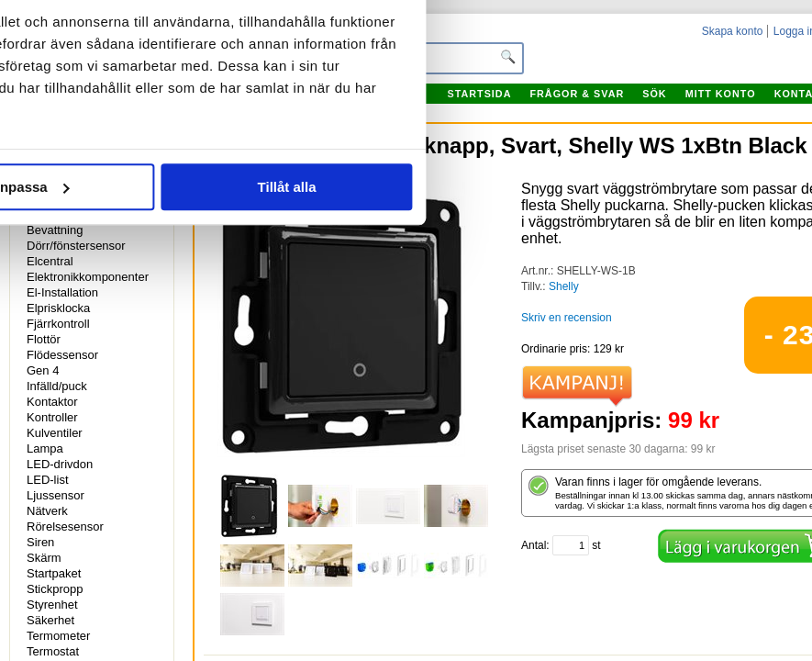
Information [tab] (406, 102)
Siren (40, 542)
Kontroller (52, 417)
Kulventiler (55, 433)
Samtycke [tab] (142, 102)
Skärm (44, 558)
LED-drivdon (60, 464)
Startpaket (54, 573)
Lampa (45, 448)
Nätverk (47, 511)
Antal (534, 545)
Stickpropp (55, 589)
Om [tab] (670, 102)
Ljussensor (56, 495)
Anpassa (407, 362)
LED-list (48, 480)
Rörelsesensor (65, 527)
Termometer (58, 636)
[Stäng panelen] (783, 48)
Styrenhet (52, 605)
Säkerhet (50, 620)
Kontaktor (52, 402)
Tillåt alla (663, 362)
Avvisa (149, 362)
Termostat (53, 651)
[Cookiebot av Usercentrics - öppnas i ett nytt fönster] (662, 48)
